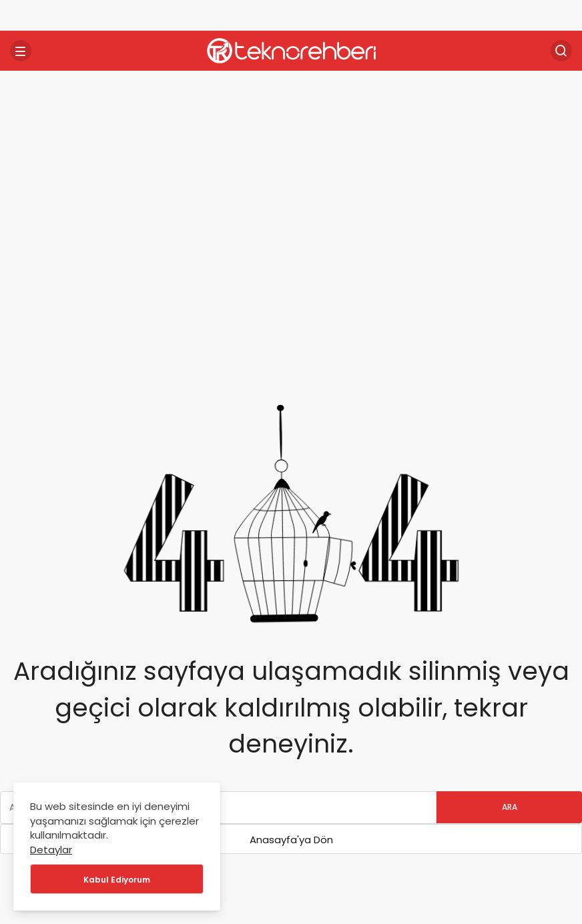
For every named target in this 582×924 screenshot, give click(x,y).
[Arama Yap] (561, 51)
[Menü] (21, 51)
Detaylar (51, 850)
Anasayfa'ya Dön (291, 840)
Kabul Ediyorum (117, 880)
